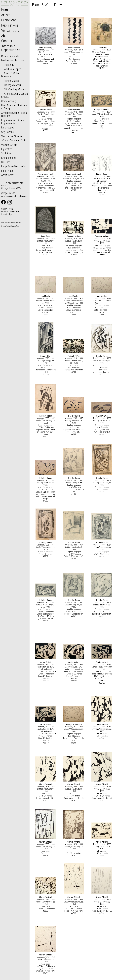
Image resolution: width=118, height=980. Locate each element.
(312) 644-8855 (8, 193)
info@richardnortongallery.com (15, 196)
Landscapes (8, 127)
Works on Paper (12, 69)
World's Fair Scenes (12, 136)
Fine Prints (7, 171)
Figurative (7, 149)
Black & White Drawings (10, 75)
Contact (7, 41)
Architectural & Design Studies (15, 95)
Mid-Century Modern (15, 89)
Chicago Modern (13, 85)
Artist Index (7, 175)
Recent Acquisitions (12, 56)
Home (5, 10)
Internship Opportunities (11, 48)
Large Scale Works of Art (14, 166)
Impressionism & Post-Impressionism (13, 122)
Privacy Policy (6, 226)
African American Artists (15, 140)
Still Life (6, 162)
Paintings (9, 65)
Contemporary (9, 101)
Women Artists (9, 145)
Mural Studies (9, 158)
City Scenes (7, 132)
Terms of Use (15, 226)
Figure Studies (12, 81)
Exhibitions (9, 20)
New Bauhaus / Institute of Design (14, 107)
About (5, 36)
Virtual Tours (10, 31)
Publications (10, 25)
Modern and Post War (13, 60)
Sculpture (6, 153)
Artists (6, 15)
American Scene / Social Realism (14, 114)
